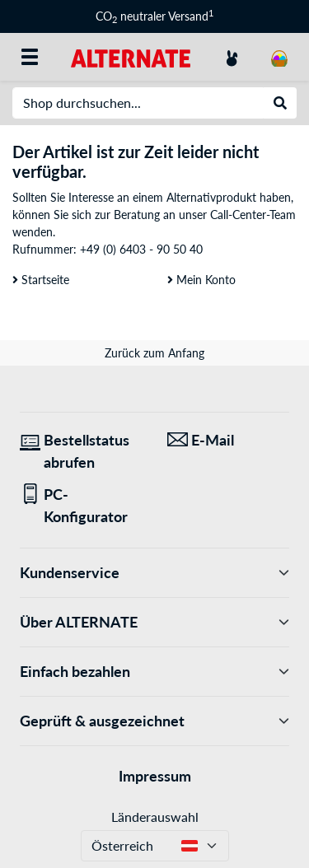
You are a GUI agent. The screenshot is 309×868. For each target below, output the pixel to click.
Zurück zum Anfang (154, 353)
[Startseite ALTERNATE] (131, 56)
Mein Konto (201, 280)
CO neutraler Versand (154, 16)
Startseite (41, 280)
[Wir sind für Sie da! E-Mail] (229, 440)
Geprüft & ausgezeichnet (154, 721)
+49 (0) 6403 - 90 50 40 (141, 249)
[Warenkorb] (279, 57)
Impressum (155, 776)
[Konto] (232, 57)
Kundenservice (154, 573)
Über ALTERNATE (154, 622)
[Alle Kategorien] (30, 57)
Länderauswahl (155, 817)
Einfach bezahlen (154, 672)
